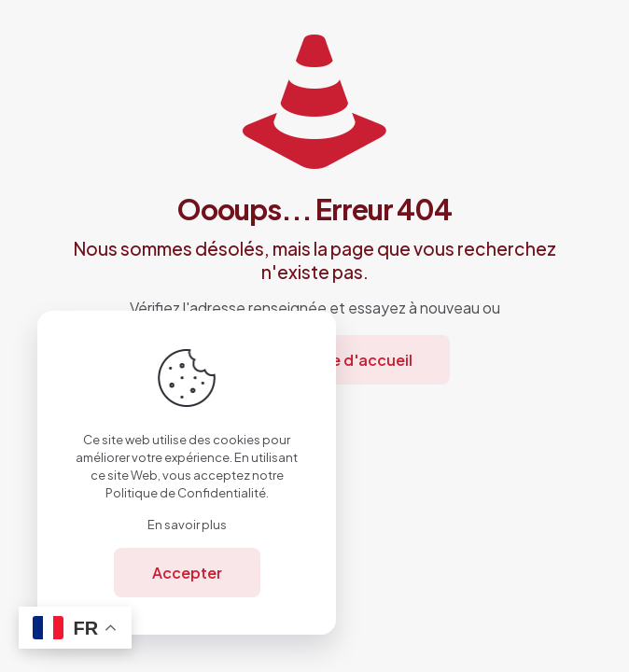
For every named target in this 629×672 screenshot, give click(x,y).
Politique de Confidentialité (186, 493)
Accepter (187, 573)
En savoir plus (187, 525)
